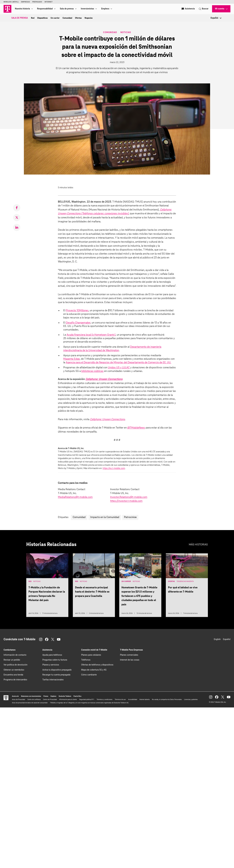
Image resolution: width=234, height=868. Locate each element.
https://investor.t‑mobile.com (126, 501)
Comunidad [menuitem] (67, 18)
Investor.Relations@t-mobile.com (129, 497)
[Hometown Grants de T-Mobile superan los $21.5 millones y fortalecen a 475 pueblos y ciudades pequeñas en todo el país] (140, 586)
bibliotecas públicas (92, 371)
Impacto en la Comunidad (105, 517)
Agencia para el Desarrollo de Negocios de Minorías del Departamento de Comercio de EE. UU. (118, 363)
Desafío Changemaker (78, 323)
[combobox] (211, 18)
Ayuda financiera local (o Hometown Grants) (91, 335)
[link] (17, 208)
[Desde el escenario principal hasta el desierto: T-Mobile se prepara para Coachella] (94, 586)
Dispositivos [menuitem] (42, 18)
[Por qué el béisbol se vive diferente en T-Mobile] (187, 586)
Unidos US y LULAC (119, 368)
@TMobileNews (136, 428)
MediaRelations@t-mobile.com (75, 497)
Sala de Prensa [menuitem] (20, 18)
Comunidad (110, 33)
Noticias (126, 32)
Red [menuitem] (33, 18)
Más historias (198, 545)
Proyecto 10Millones (77, 311)
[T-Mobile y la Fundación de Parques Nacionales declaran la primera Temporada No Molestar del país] (47, 586)
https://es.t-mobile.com (114, 468)
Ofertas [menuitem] (78, 18)
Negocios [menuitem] (89, 18)
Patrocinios (130, 517)
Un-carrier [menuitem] (55, 18)
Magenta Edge (71, 359)
